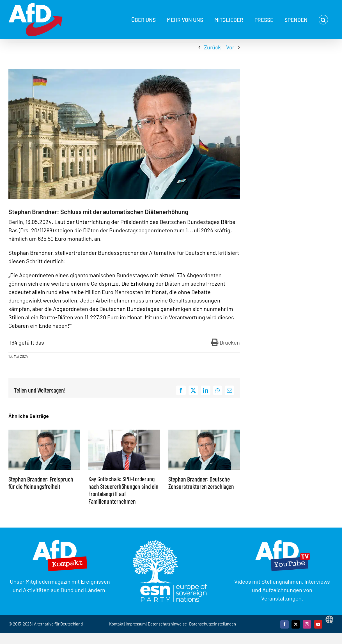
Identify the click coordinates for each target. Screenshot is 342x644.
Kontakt (117, 624)
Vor (230, 47)
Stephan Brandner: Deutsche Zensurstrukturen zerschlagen (201, 483)
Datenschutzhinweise (167, 624)
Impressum (136, 624)
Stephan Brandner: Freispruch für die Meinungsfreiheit (41, 483)
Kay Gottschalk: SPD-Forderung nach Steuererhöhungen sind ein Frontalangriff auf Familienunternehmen (123, 490)
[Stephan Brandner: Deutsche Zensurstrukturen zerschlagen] (204, 433)
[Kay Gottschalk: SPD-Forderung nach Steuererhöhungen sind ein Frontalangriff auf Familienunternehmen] (124, 433)
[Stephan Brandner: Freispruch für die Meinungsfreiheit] (44, 433)
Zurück (212, 47)
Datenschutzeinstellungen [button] (213, 624)
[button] (323, 20)
